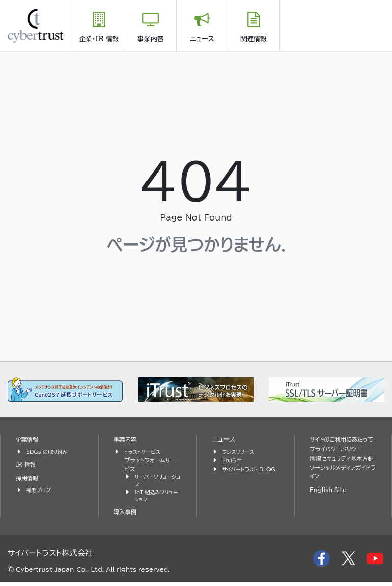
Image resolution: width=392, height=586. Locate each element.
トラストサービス (145, 451)
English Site (331, 511)
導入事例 (127, 516)
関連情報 (254, 39)
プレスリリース (240, 451)
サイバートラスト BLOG (242, 473)
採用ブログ (40, 490)
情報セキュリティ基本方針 (340, 473)
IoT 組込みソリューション (156, 499)
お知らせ (233, 460)
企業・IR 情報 (99, 39)
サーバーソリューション (156, 482)
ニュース (202, 39)
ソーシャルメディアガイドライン (342, 492)
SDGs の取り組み (50, 451)
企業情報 (29, 439)
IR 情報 (27, 464)
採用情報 (29, 478)
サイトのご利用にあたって (343, 444)
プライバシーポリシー (339, 459)
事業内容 (151, 39)
